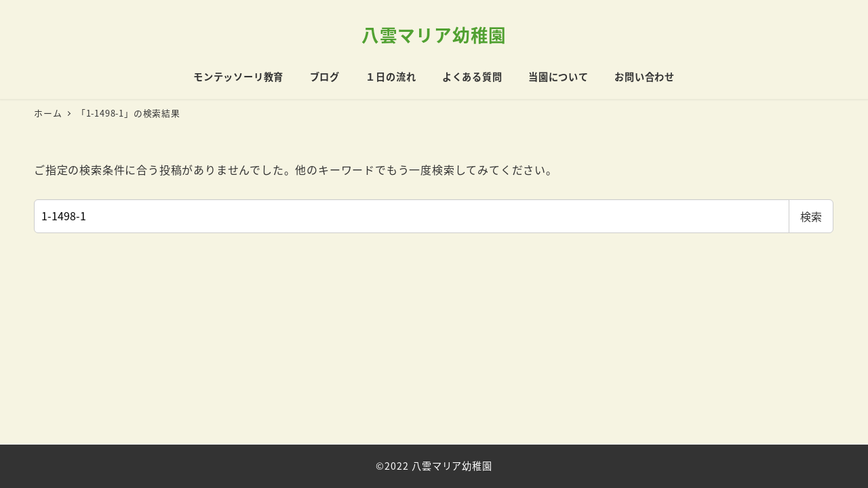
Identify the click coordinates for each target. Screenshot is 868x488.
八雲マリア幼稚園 (434, 34)
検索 (811, 216)
